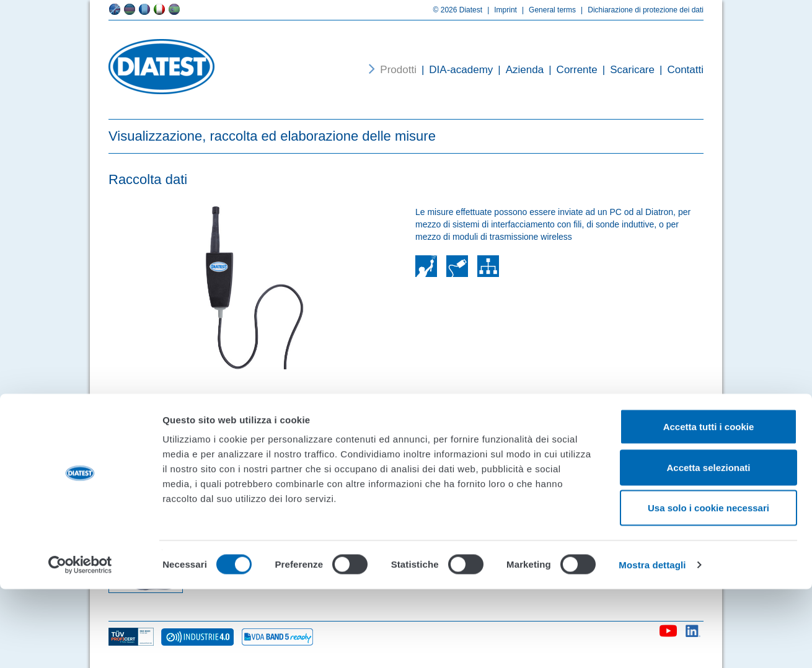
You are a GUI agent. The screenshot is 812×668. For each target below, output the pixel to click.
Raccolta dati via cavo (650, 438)
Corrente (571, 70)
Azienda (518, 70)
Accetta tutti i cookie (709, 505)
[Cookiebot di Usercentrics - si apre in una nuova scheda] (80, 644)
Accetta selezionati (708, 546)
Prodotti (398, 70)
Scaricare (626, 70)
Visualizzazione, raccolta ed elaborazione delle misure (272, 136)
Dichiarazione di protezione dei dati (640, 10)
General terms (546, 10)
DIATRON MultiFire (440, 438)
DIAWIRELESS (228, 438)
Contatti (679, 70)
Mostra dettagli (652, 644)
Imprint (500, 10)
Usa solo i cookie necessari (708, 587)
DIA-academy (455, 70)
